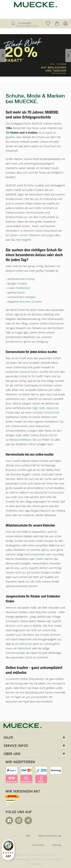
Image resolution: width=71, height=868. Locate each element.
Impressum (38, 845)
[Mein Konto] (65, 24)
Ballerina (43, 390)
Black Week (35, 55)
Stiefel (39, 559)
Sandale (60, 381)
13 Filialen (12, 133)
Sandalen (30, 297)
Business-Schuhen (31, 302)
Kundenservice (14, 342)
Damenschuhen (29, 372)
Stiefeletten (23, 288)
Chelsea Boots (19, 426)
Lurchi (19, 626)
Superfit (56, 621)
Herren (24, 235)
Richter (44, 568)
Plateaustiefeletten (20, 440)
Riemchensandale (35, 554)
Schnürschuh (51, 412)
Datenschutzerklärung (50, 836)
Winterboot (24, 648)
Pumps (31, 279)
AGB (28, 836)
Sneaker (22, 283)
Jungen (50, 235)
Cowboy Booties (39, 435)
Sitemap (57, 845)
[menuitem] (6, 24)
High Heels (39, 408)
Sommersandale (15, 653)
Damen (14, 235)
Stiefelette (12, 511)
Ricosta (15, 568)
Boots (21, 293)
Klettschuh (26, 644)
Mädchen (35, 235)
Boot (9, 403)
